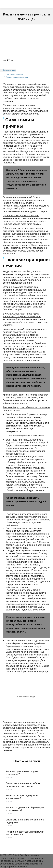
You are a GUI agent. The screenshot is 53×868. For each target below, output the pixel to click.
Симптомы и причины (14, 74)
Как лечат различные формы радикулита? (22, 773)
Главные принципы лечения (17, 77)
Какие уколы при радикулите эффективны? (22, 797)
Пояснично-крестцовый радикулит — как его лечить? (26, 833)
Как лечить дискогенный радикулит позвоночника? (25, 809)
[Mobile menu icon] (43, 4)
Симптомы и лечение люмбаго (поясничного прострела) (23, 785)
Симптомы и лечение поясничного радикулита (25, 821)
